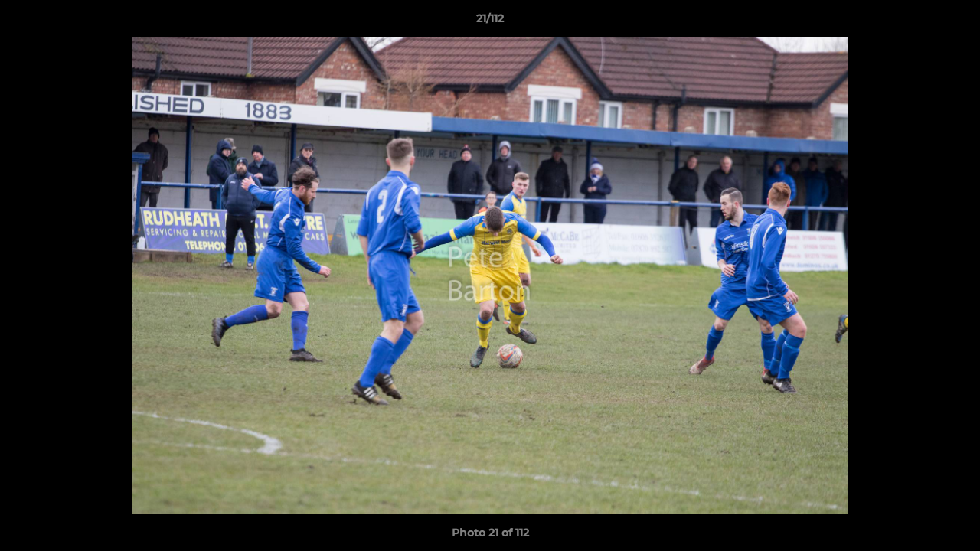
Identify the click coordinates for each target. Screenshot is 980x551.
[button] (952, 22)
